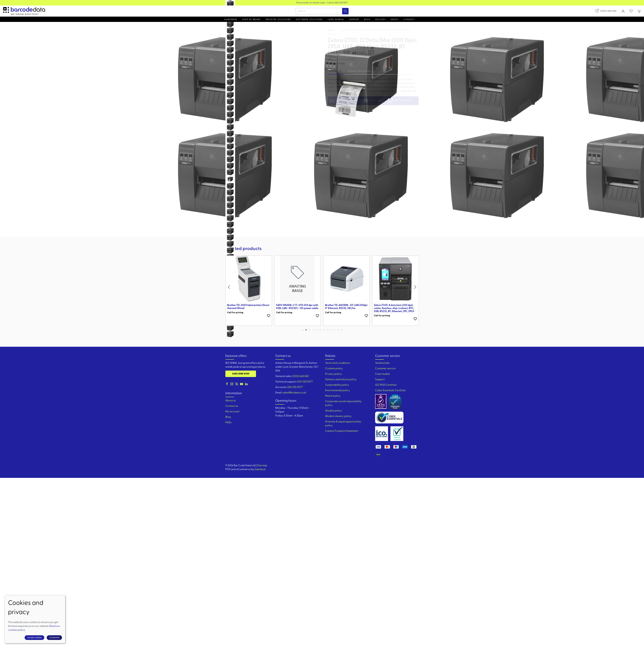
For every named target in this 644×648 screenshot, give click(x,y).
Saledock (260, 469)
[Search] (322, 11)
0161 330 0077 (305, 382)
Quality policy (334, 411)
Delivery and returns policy (341, 380)
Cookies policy (334, 369)
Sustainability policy (337, 385)
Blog (367, 20)
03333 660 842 (606, 11)
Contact (409, 20)
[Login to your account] (623, 11)
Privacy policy (334, 374)
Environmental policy (338, 391)
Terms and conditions (338, 363)
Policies (381, 20)
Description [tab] (336, 71)
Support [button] (354, 20)
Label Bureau (336, 20)
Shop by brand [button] (251, 20)
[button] (631, 11)
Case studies (383, 374)
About (395, 20)
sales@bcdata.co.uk (294, 393)
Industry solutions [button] (278, 20)
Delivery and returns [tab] (359, 71)
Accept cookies (34, 637)
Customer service (385, 369)
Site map (262, 466)
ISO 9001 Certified (386, 385)
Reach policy (333, 396)
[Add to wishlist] (269, 316)
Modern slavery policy (338, 416)
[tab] (303, 330)
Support (380, 380)
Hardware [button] (231, 20)
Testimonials (382, 363)
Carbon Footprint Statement (342, 431)
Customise (54, 637)
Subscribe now (241, 374)
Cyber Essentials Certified (390, 391)
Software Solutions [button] (309, 20)
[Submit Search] (345, 11)
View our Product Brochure (322, 3)
